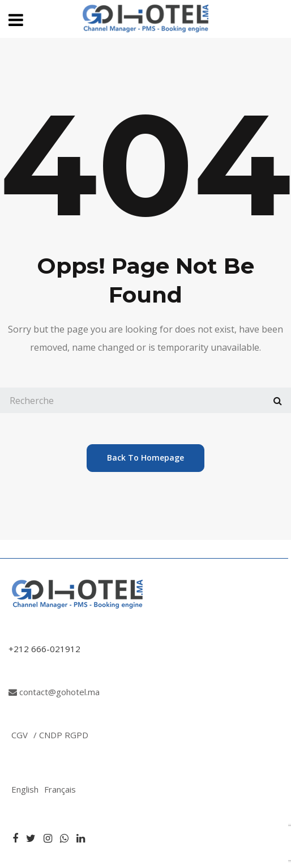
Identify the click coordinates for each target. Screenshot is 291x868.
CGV (20, 735)
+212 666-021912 (44, 649)
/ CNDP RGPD (61, 735)
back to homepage (145, 458)
